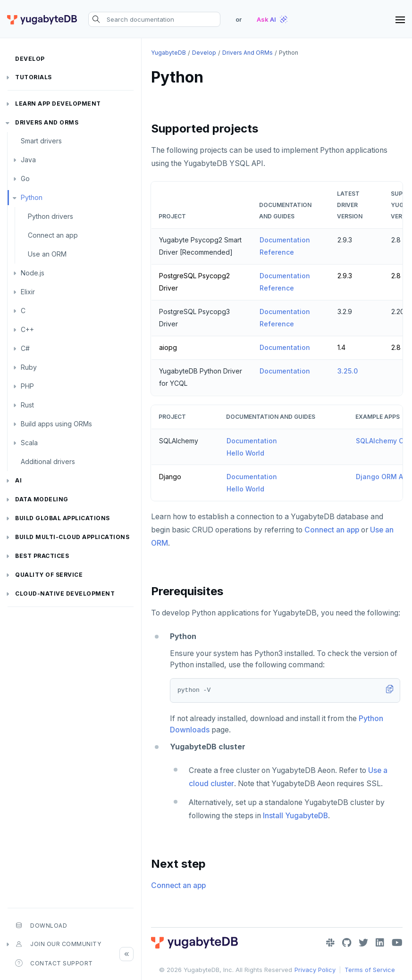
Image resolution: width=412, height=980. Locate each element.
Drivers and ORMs (47, 122)
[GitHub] (347, 943)
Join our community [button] (58, 944)
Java (28, 160)
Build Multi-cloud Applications (72, 537)
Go (25, 179)
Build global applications (63, 518)
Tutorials (34, 77)
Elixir (28, 292)
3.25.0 (348, 371)
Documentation (285, 240)
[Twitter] (363, 943)
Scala (29, 443)
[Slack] (330, 943)
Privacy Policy (315, 970)
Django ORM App (384, 477)
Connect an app (53, 235)
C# (25, 348)
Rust (27, 405)
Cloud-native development (65, 594)
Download (41, 925)
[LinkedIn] (380, 943)
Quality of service (49, 575)
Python (32, 197)
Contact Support (54, 963)
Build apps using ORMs (56, 424)
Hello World (245, 453)
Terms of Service (370, 970)
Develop (30, 59)
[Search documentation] (154, 19)
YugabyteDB (168, 53)
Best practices (42, 556)
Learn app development (58, 104)
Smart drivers (41, 141)
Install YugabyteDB (295, 816)
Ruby (29, 367)
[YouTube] (397, 943)
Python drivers (50, 216)
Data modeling (42, 499)
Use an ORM (47, 254)
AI (18, 480)
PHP (27, 386)
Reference (277, 252)
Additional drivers (48, 461)
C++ (27, 329)
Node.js (33, 273)
